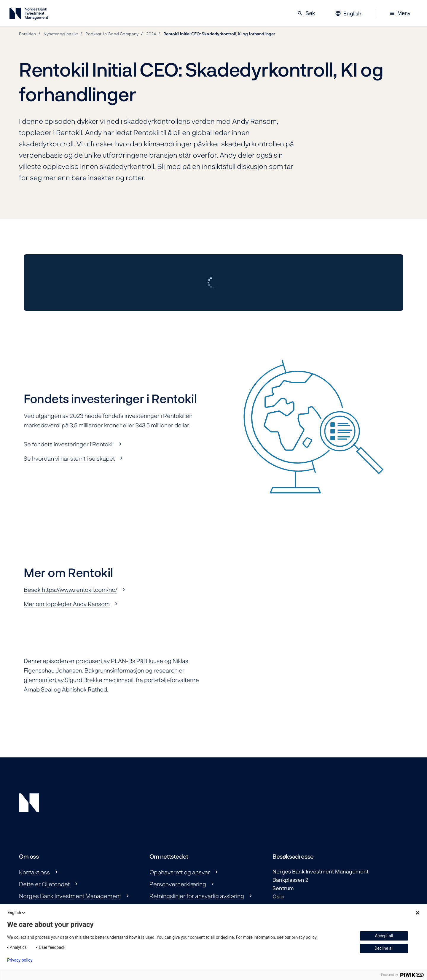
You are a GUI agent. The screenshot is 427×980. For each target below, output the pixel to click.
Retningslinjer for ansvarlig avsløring (197, 896)
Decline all (384, 948)
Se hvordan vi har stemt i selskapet (69, 458)
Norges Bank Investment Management (70, 896)
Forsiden (28, 34)
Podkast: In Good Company (112, 34)
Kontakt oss (34, 872)
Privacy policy (20, 960)
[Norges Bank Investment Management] (29, 15)
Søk (306, 13)
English (17, 913)
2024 (151, 34)
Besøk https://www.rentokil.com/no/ (70, 589)
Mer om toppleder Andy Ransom (67, 604)
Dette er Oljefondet (44, 884)
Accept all (384, 936)
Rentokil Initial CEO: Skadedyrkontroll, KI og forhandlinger (219, 34)
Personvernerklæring (178, 884)
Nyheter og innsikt (61, 34)
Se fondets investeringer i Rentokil (69, 444)
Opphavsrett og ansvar (180, 872)
